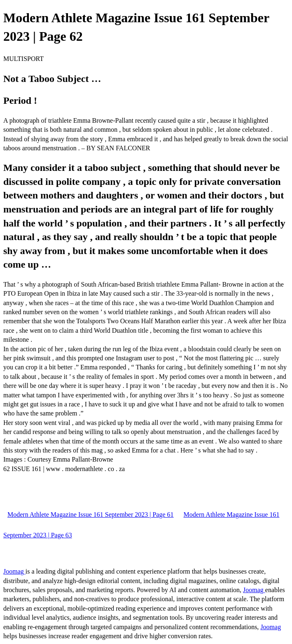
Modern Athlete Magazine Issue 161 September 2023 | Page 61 (91, 514)
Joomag (14, 571)
